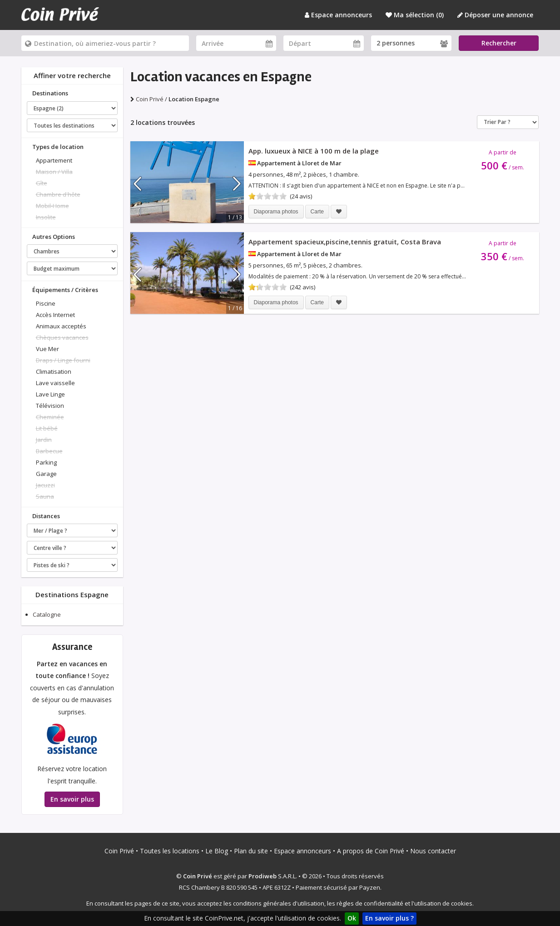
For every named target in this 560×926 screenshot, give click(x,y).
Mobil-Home (52, 206)
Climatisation (54, 371)
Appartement (54, 160)
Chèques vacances (62, 337)
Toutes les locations (170, 851)
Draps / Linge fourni (63, 360)
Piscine (46, 303)
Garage (46, 474)
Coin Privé (119, 851)
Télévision (50, 406)
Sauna (45, 496)
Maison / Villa (54, 172)
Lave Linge (50, 394)
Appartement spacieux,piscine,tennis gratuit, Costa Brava (345, 242)
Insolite (46, 217)
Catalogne (47, 614)
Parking (46, 462)
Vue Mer (47, 349)
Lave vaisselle (55, 383)
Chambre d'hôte (58, 194)
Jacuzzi (45, 485)
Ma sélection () (415, 15)
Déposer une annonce (495, 15)
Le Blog (217, 851)
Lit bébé (47, 428)
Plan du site (251, 851)
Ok (352, 918)
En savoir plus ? (389, 918)
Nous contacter (433, 851)
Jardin (44, 440)
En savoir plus (72, 799)
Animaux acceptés (61, 326)
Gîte (42, 183)
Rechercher (499, 43)
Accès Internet (55, 315)
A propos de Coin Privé (371, 851)
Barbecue (49, 451)
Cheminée (50, 417)
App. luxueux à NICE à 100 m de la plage (314, 151)
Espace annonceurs (338, 15)
